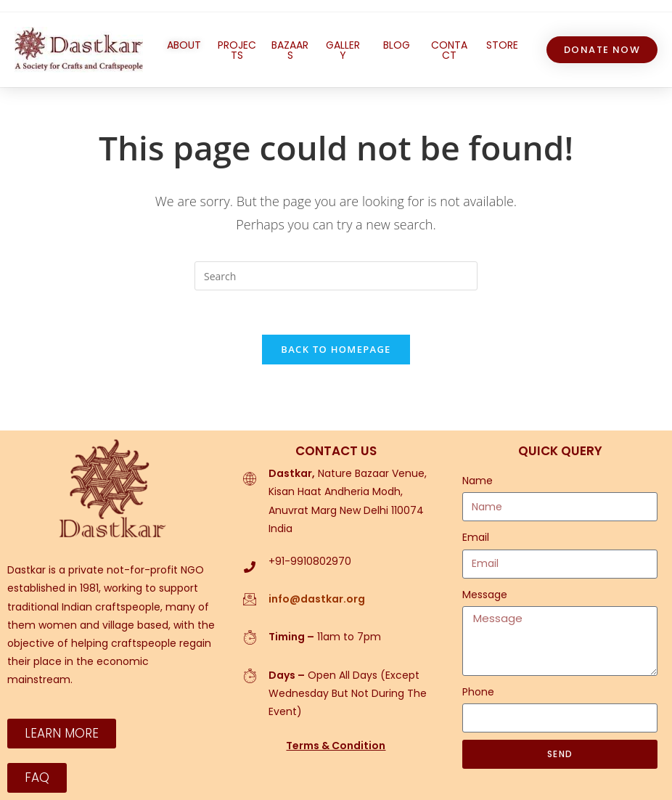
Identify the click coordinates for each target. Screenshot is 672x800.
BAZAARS (290, 50)
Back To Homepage (336, 349)
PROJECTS (237, 50)
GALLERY (343, 50)
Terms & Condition (336, 746)
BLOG (397, 45)
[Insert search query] (336, 276)
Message (485, 595)
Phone (478, 692)
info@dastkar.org (317, 599)
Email (476, 538)
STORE (502, 45)
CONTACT (449, 50)
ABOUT (184, 45)
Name (478, 481)
